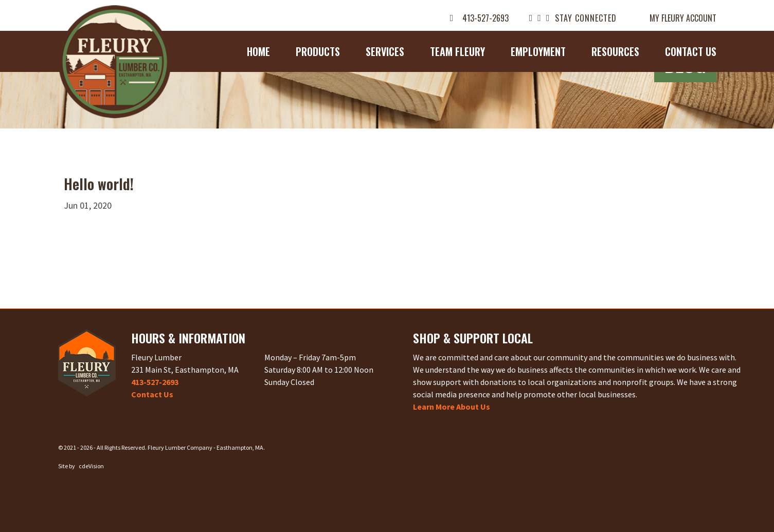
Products (318, 51)
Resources (615, 51)
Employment (538, 51)
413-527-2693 (485, 18)
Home (258, 51)
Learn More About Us (452, 407)
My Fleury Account (683, 18)
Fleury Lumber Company (115, 62)
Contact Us (691, 51)
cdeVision (91, 466)
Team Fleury (457, 51)
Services (385, 51)
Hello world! (99, 184)
